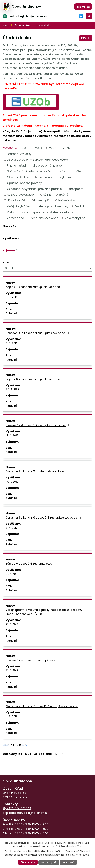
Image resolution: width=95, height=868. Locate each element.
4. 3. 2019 (12, 716)
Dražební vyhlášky (19, 154)
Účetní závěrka (17, 200)
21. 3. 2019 (12, 574)
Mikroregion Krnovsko (47, 165)
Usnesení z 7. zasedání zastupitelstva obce (38, 333)
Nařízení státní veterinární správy (30, 171)
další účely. (77, 846)
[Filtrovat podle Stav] (48, 268)
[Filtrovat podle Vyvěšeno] (48, 244)
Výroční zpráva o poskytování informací (49, 212)
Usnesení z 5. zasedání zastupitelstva (34, 660)
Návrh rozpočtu (70, 171)
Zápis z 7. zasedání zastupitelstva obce (36, 287)
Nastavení (68, 862)
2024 (39, 148)
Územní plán (43, 200)
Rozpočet (77, 189)
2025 (53, 148)
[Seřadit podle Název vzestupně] (16, 226)
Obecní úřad (23, 25)
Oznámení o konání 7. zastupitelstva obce (38, 471)
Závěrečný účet (76, 218)
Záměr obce (15, 218)
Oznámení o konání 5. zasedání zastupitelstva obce (44, 706)
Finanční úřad (16, 165)
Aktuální (11, 313)
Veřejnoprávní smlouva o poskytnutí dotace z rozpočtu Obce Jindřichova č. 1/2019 (44, 612)
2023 (25, 148)
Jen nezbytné (49, 862)
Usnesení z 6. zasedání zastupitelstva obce (38, 425)
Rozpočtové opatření (22, 195)
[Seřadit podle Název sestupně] (16, 227)
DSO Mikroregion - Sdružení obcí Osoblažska (38, 160)
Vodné (80, 206)
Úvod (6, 25)
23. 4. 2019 (13, 389)
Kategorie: (10, 148)
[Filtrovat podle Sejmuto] (48, 256)
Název (9, 226)
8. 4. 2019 (12, 528)
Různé (47, 195)
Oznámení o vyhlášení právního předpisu (35, 189)
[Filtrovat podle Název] (48, 232)
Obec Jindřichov (18, 177)
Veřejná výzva (68, 200)
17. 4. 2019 (12, 435)
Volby (11, 212)
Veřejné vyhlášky (18, 206)
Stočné (63, 195)
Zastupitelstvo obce (44, 218)
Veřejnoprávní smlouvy (52, 206)
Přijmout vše (28, 862)
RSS (86, 38)
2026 (66, 148)
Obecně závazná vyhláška (54, 177)
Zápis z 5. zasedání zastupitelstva (32, 564)
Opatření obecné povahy (24, 183)
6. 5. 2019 (12, 297)
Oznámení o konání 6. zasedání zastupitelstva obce (44, 517)
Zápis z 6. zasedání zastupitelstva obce (36, 379)
